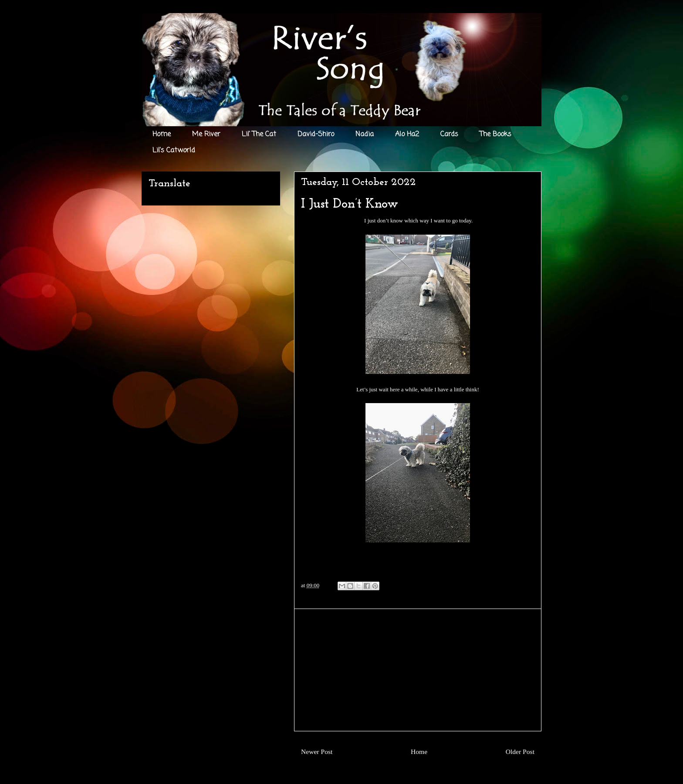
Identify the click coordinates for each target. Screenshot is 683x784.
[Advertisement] (418, 670)
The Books (495, 135)
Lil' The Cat (259, 135)
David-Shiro (316, 135)
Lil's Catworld (174, 151)
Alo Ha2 (407, 135)
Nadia (365, 135)
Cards (449, 135)
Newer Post (317, 752)
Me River (206, 135)
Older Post (520, 752)
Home (162, 135)
